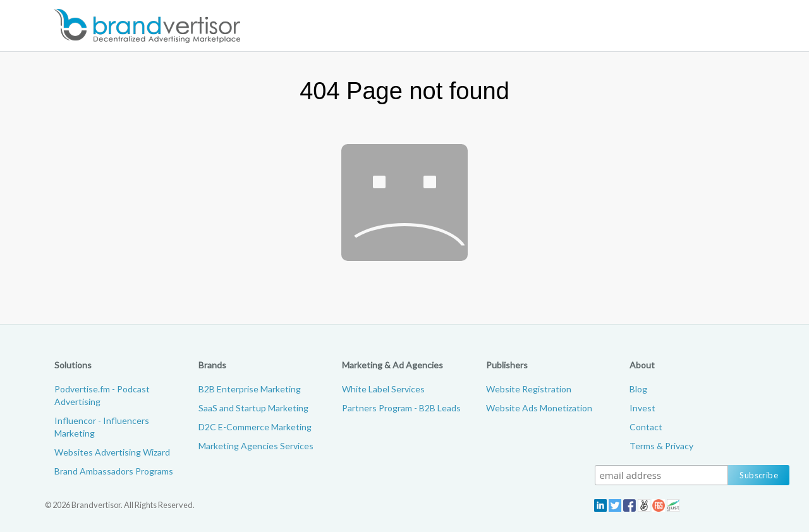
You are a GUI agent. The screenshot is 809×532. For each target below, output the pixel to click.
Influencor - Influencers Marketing (102, 427)
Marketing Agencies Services (256, 446)
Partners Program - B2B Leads (401, 408)
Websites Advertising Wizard (112, 452)
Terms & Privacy (661, 446)
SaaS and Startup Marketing (253, 408)
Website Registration (529, 389)
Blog (638, 389)
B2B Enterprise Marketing (250, 389)
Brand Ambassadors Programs (114, 471)
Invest (642, 408)
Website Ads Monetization (539, 408)
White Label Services (383, 389)
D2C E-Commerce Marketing (255, 427)
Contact (646, 427)
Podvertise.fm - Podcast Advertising (102, 395)
